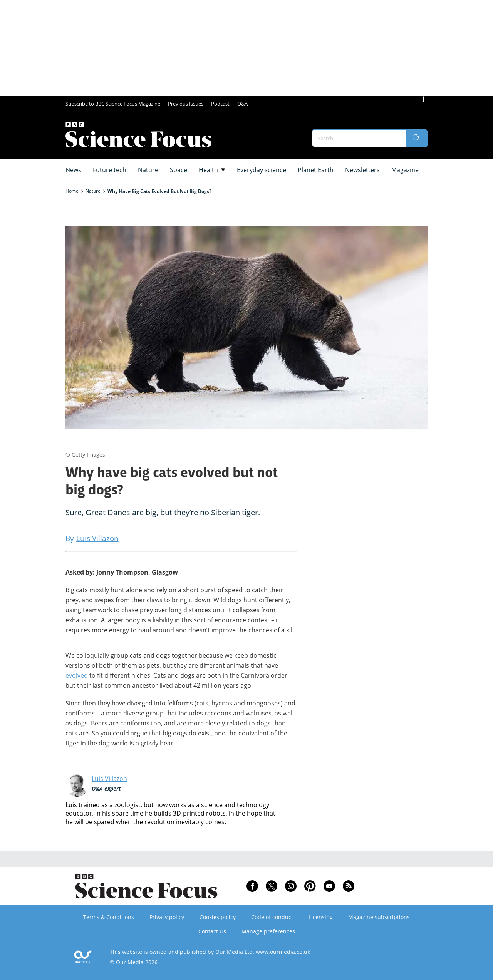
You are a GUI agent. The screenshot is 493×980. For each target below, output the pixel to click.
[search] (417, 138)
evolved (77, 675)
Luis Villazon (109, 779)
